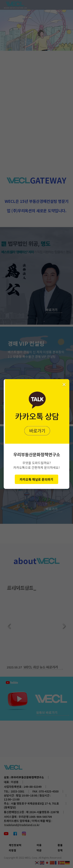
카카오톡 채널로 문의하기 (36, 479)
